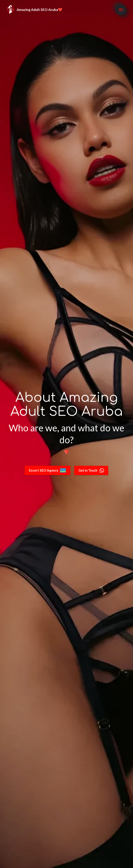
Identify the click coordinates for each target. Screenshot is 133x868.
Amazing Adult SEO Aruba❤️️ (40, 12)
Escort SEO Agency (47, 470)
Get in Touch (92, 470)
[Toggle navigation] (121, 12)
